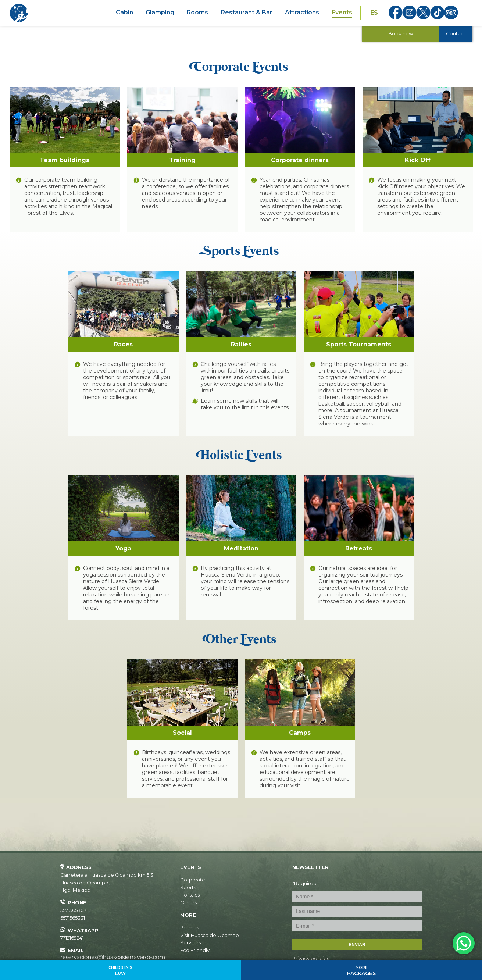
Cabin (124, 12)
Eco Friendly (195, 950)
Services (190, 942)
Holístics (190, 895)
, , (107, 883)
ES (374, 13)
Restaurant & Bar (247, 12)
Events (342, 12)
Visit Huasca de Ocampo (210, 935)
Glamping (160, 12)
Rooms (197, 12)
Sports (188, 887)
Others (188, 902)
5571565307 (73, 910)
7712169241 (72, 938)
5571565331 (73, 918)
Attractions (302, 12)
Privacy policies (311, 958)
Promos (190, 927)
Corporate (193, 880)
